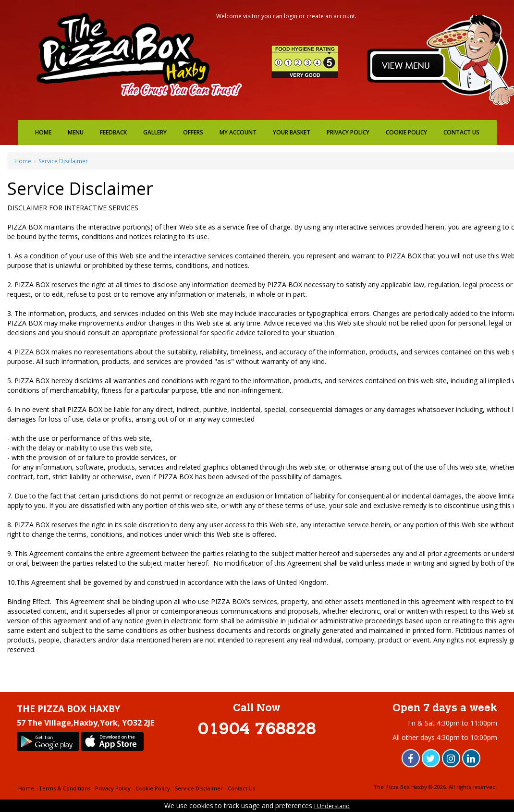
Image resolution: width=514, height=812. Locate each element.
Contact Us (461, 132)
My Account (238, 132)
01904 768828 (257, 730)
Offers (193, 132)
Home (43, 132)
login (291, 16)
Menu (76, 132)
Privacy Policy (348, 132)
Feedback (113, 132)
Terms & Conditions (65, 788)
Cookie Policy (406, 132)
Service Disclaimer (63, 161)
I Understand (332, 806)
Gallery (155, 132)
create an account (331, 16)
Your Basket (292, 132)
